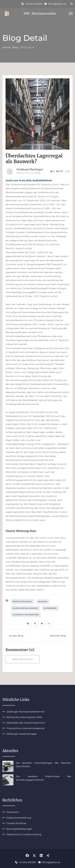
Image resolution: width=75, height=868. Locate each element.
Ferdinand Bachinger (30, 169)
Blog (15, 47)
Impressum (13, 812)
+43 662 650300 (32, 4)
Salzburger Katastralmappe (21, 734)
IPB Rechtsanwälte (40, 13)
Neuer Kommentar (23, 659)
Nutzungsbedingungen (19, 829)
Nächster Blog (58, 636)
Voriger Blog (16, 636)
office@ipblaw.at (55, 4)
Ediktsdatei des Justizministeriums (26, 723)
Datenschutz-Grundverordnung (24, 834)
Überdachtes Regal (22, 601)
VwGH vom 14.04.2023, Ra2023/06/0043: (29, 180)
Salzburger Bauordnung (25, 608)
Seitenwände (50, 608)
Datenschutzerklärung (19, 818)
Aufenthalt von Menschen (26, 615)
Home (6, 47)
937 (60, 171)
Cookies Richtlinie (16, 823)
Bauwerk (43, 601)
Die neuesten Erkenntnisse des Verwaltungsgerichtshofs (43, 778)
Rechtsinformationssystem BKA (24, 717)
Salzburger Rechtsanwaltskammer (26, 712)
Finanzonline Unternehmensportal (25, 728)
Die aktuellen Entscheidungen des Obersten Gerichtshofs (43, 765)
